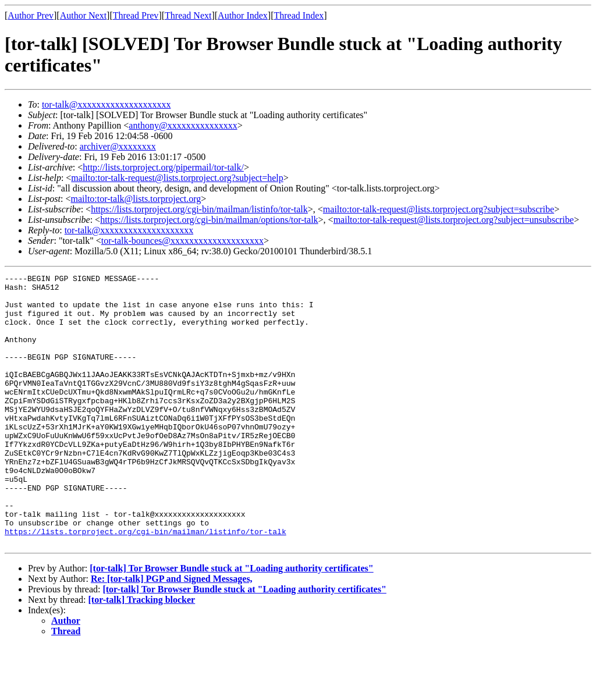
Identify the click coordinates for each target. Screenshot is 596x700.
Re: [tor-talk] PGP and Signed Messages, (172, 633)
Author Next (83, 15)
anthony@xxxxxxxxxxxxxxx (183, 125)
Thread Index (299, 15)
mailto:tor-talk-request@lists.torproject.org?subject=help (177, 178)
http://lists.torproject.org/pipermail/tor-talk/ (163, 167)
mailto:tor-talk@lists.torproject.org (136, 199)
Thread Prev (136, 15)
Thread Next (188, 15)
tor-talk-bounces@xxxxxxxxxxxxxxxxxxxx (182, 241)
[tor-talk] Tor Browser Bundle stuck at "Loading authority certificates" (231, 622)
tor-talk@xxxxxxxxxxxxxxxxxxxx (107, 104)
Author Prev (31, 15)
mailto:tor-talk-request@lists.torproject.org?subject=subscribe (439, 209)
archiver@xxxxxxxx (118, 146)
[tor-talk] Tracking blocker (142, 654)
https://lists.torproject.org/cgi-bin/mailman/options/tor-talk (209, 220)
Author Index (243, 15)
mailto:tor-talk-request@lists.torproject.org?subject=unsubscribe (454, 220)
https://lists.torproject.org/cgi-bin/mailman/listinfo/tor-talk (199, 209)
